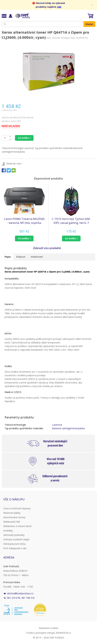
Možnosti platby (12, 513)
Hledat (89, 24)
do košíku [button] (24, 238)
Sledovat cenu (14, 164)
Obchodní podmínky (14, 535)
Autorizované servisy (14, 517)
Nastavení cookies (49, 628)
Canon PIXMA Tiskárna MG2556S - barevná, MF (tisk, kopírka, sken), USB (24, 221)
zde (59, 7)
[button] (24, 238)
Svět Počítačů (22, 16)
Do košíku (24, 138)
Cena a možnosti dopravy (17, 508)
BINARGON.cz (63, 633)
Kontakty (8, 531)
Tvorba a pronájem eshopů (41, 633)
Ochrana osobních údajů (16, 539)
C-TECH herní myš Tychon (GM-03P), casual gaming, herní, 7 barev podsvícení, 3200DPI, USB (71, 221)
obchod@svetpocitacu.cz (20, 593)
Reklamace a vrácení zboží (17, 526)
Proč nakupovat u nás (15, 548)
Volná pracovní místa (14, 544)
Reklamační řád (12, 522)
